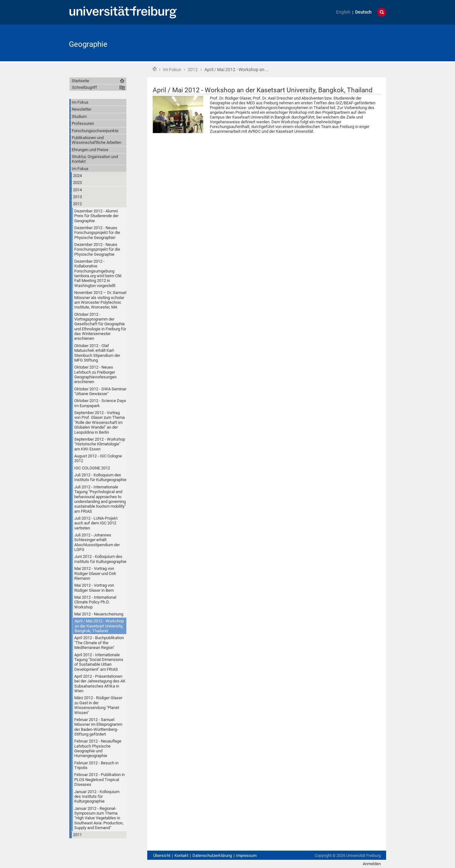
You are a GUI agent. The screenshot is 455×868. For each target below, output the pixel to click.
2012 (193, 70)
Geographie (88, 44)
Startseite (155, 69)
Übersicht (162, 856)
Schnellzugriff (85, 87)
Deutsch (363, 12)
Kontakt (181, 856)
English (343, 12)
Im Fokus (172, 70)
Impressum (246, 856)
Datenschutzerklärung (212, 856)
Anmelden (372, 864)
